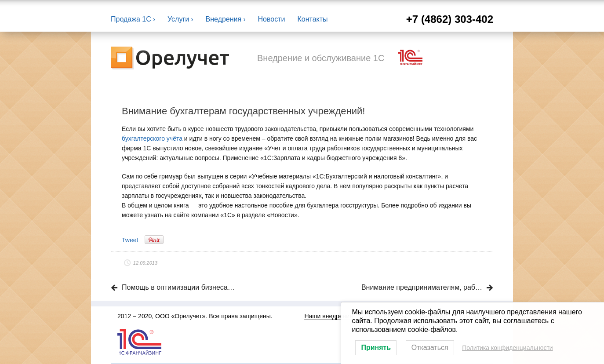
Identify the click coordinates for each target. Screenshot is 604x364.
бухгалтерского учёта (152, 138)
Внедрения (224, 19)
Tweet (130, 240)
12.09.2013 (145, 263)
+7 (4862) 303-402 (450, 19)
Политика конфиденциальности (508, 348)
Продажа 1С (131, 19)
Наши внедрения (328, 316)
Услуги (178, 19)
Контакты (312, 19)
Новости (272, 19)
